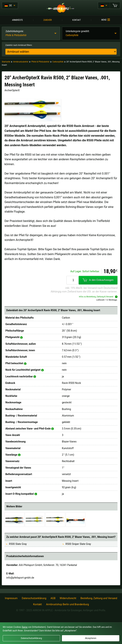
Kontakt (77, 20)
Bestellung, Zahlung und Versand (99, 598)
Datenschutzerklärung (34, 598)
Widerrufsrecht (68, 598)
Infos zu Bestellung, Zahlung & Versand (98, 297)
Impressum (11, 598)
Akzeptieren (91, 638)
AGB (53, 598)
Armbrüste (17, 20)
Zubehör (48, 20)
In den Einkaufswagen (98, 280)
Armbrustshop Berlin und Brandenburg (67, 604)
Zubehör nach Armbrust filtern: (19, 45)
